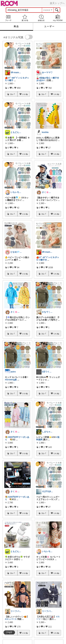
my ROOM (58, 18)
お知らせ (41, 18)
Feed (8, 18)
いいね (25, 94)
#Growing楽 (11, 380)
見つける (25, 18)
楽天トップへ (57, 3)
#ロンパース (11, 619)
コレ (12, 94)
